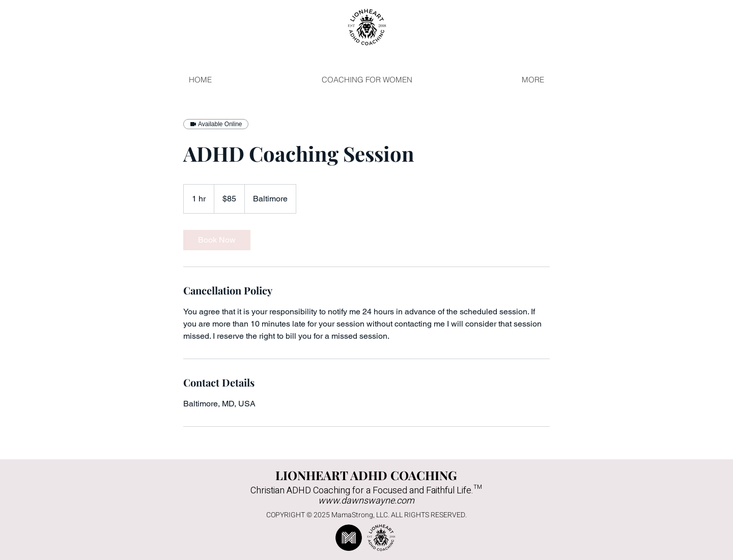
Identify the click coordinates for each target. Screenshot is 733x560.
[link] (217, 240)
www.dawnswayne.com (366, 501)
